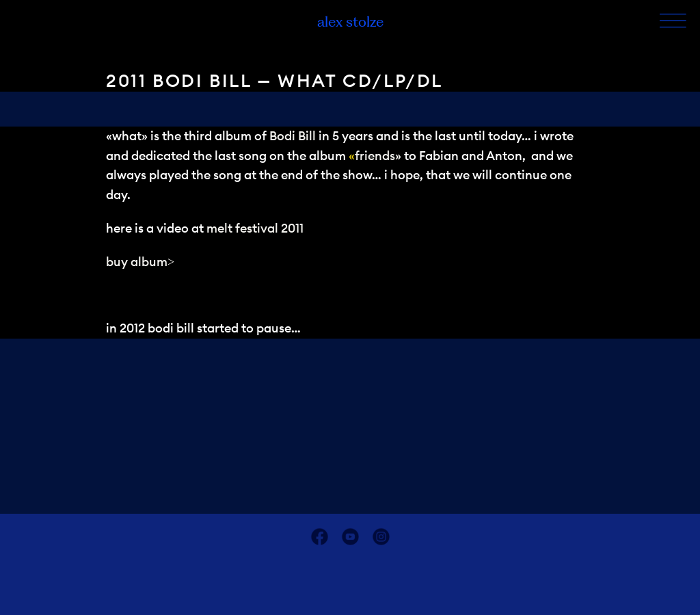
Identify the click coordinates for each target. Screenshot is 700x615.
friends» (378, 156)
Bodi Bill (293, 136)
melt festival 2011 (255, 228)
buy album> (140, 262)
